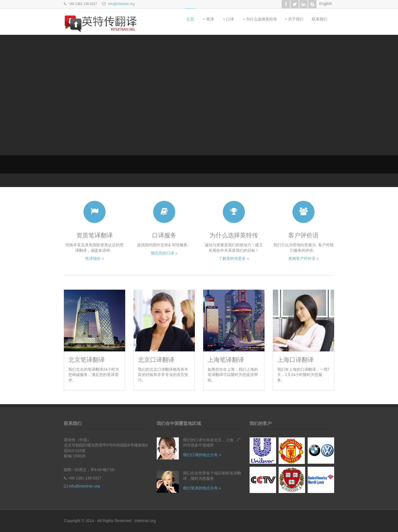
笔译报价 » (95, 258)
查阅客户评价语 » (303, 258)
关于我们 (296, 19)
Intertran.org (145, 521)
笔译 (210, 19)
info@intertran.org (121, 4)
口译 (230, 19)
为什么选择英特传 (261, 19)
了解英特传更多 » (234, 258)
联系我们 (320, 19)
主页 (190, 19)
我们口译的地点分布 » (202, 455)
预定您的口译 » (164, 253)
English (326, 4)
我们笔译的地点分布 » (202, 488)
